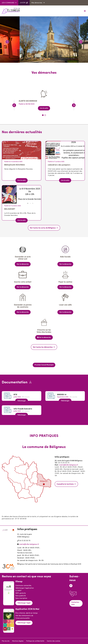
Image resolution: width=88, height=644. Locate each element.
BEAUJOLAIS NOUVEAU (15, 165)
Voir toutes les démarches (43, 347)
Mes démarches (37, 3)
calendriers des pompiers (59, 165)
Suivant (81, 42)
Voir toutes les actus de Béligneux (43, 228)
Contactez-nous (75, 603)
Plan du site (6, 641)
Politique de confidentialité (35, 641)
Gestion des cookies (54, 641)
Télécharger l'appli (24, 603)
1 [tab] (43, 115)
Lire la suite (44, 108)
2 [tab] (45, 115)
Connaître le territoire (65, 484)
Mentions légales (18, 641)
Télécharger (22, 401)
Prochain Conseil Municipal (44, 365)
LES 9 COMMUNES (8, 3)
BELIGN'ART (10, 209)
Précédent (7, 42)
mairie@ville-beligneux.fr (69, 465)
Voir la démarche (23, 264)
